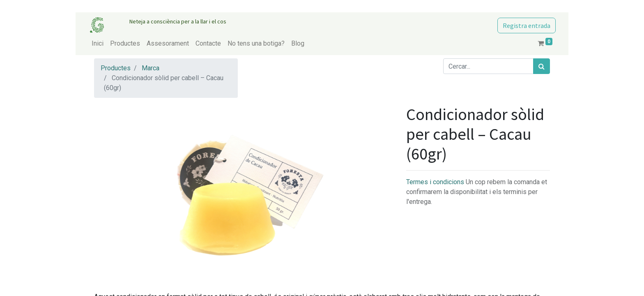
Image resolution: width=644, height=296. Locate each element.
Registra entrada (527, 25)
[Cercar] (542, 66)
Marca (151, 68)
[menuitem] (98, 44)
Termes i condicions (436, 182)
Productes (116, 68)
